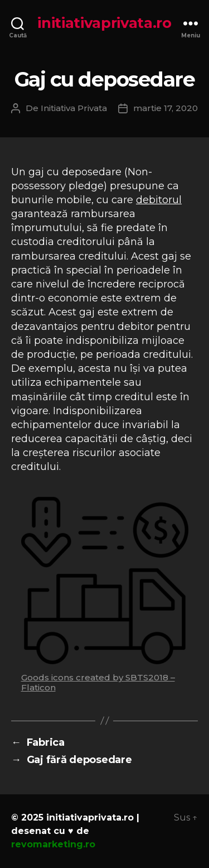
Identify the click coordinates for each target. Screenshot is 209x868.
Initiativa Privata (74, 108)
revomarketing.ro (53, 844)
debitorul (159, 200)
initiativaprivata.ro (104, 23)
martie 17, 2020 (166, 108)
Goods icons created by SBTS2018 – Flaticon (98, 682)
